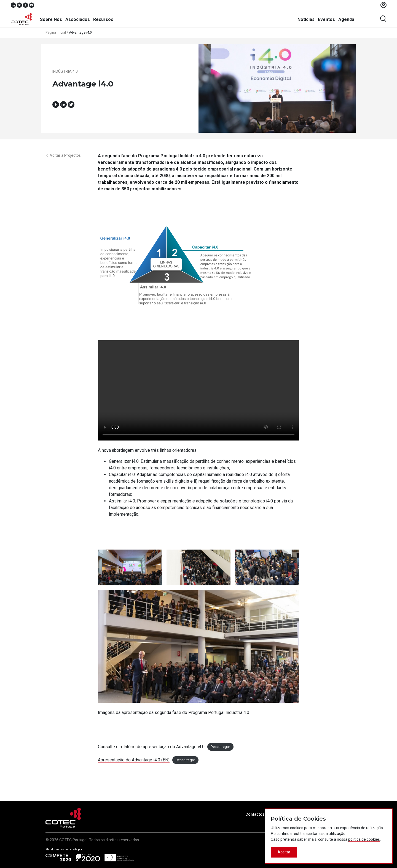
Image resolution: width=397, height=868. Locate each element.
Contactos (255, 814)
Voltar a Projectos (63, 155)
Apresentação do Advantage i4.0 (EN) (134, 760)
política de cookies (364, 839)
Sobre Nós (51, 19)
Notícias (306, 19)
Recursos (103, 19)
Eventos (326, 19)
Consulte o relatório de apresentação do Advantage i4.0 (151, 747)
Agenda (346, 19)
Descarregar (220, 747)
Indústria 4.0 (65, 71)
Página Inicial (56, 33)
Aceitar (284, 852)
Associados (78, 19)
